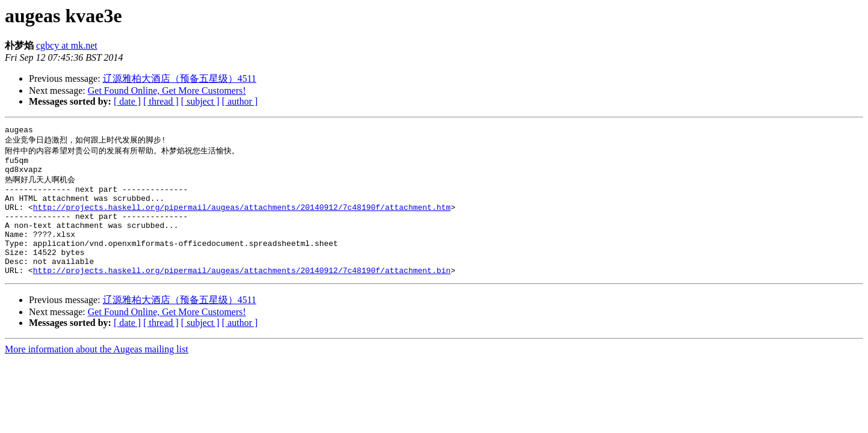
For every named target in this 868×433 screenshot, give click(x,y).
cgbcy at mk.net (67, 45)
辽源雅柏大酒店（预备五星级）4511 (180, 78)
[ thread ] (161, 101)
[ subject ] (200, 101)
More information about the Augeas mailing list (97, 374)
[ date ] (127, 101)
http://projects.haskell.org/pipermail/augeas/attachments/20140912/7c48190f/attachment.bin (242, 295)
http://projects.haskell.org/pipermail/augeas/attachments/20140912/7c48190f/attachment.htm (242, 220)
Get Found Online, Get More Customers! (167, 91)
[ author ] (240, 101)
